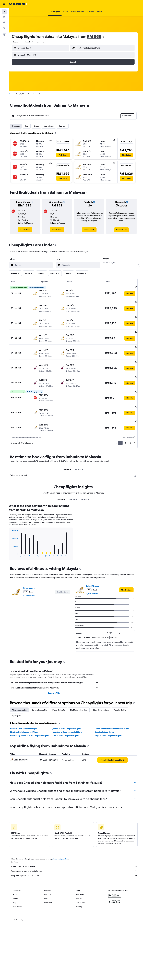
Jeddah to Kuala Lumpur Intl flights (70, 716)
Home (15, 94)
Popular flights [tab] (124, 698)
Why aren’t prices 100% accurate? (77, 863)
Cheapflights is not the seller (77, 854)
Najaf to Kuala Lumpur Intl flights (111, 724)
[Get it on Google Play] (117, 883)
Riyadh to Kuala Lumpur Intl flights (28, 720)
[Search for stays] (4, 17)
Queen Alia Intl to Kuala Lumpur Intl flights (114, 716)
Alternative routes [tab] (23, 698)
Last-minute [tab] (53, 126)
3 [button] (132, 426)
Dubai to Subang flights (107, 720)
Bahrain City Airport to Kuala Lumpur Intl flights (33, 724)
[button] (4, 4)
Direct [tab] (40, 126)
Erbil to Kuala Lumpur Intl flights (69, 724)
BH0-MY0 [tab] (64, 482)
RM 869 (98, 36)
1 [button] (122, 426)
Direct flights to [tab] (62, 698)
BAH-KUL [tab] (70, 452)
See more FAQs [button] (57, 676)
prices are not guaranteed (64, 847)
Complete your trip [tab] (43, 698)
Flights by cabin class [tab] (83, 698)
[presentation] (107, 37)
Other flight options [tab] (104, 698)
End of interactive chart (15, 537)
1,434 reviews (33, 579)
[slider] (140, 266)
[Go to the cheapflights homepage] (18, 4)
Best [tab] (30, 126)
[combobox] (45, 42)
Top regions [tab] (20, 704)
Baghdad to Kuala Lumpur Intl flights (70, 720)
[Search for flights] (4, 12)
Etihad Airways (33, 571)
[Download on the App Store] (117, 889)
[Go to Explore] (4, 28)
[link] (28, 230)
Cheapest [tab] (20, 126)
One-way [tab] (66, 126)
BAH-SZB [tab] (82, 452)
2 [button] (127, 426)
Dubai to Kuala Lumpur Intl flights (28, 716)
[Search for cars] (4, 22)
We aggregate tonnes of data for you (77, 859)
